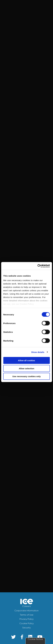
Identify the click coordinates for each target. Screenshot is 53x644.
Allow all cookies (26, 360)
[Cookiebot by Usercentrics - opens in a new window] (38, 266)
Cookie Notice (35, 639)
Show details (38, 352)
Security (26, 628)
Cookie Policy (26, 623)
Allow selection (26, 368)
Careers (26, 606)
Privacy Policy (26, 619)
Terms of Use (27, 615)
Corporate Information (26, 611)
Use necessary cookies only (26, 376)
